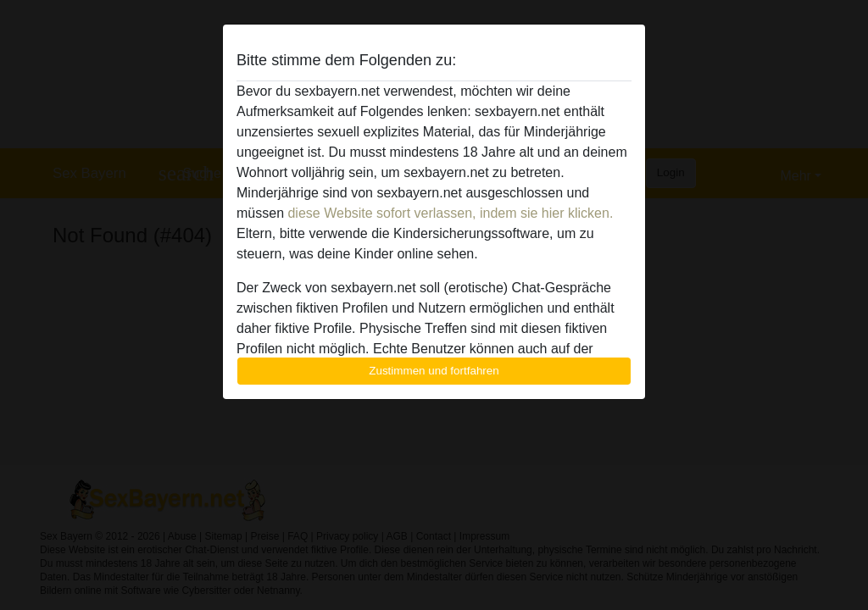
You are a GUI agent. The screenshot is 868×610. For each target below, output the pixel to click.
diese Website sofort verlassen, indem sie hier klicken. (450, 213)
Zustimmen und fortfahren (434, 371)
